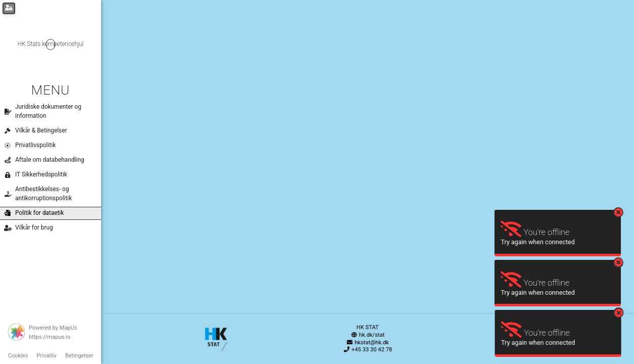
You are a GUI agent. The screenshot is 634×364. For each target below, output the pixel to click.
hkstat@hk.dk (368, 343)
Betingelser (79, 356)
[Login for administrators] (9, 8)
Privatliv (47, 356)
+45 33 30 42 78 (367, 350)
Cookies (18, 356)
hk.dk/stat (367, 335)
